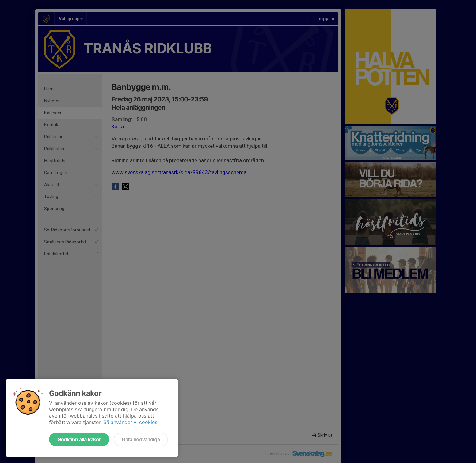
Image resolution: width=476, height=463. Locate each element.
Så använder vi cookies (130, 422)
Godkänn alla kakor (79, 439)
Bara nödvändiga (141, 439)
